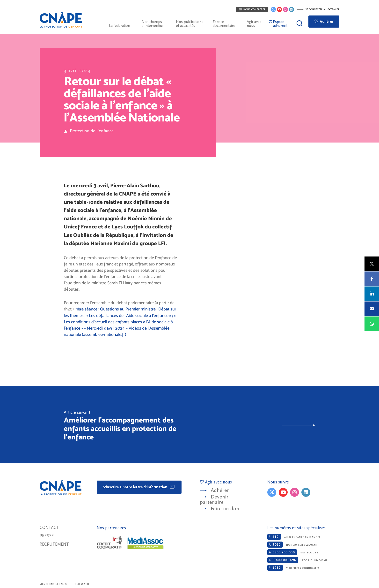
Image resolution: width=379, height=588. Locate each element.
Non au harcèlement (292, 545)
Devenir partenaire (214, 500)
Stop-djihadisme (297, 560)
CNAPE (61, 20)
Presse (47, 536)
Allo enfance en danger (294, 537)
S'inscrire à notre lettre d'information (139, 487)
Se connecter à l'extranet (318, 9)
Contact (49, 528)
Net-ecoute (293, 552)
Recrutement (54, 544)
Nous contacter (252, 9)
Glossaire (82, 584)
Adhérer (324, 22)
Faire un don (225, 509)
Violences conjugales (294, 568)
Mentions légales (53, 584)
